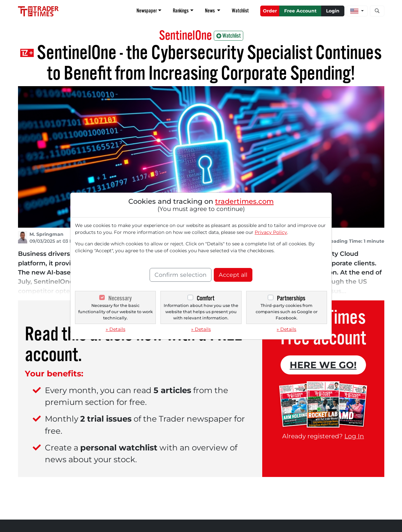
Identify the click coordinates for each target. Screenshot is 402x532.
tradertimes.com (244, 201)
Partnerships (291, 298)
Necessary (120, 298)
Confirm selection (181, 275)
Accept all (233, 275)
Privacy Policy (271, 232)
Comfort (206, 298)
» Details (116, 329)
